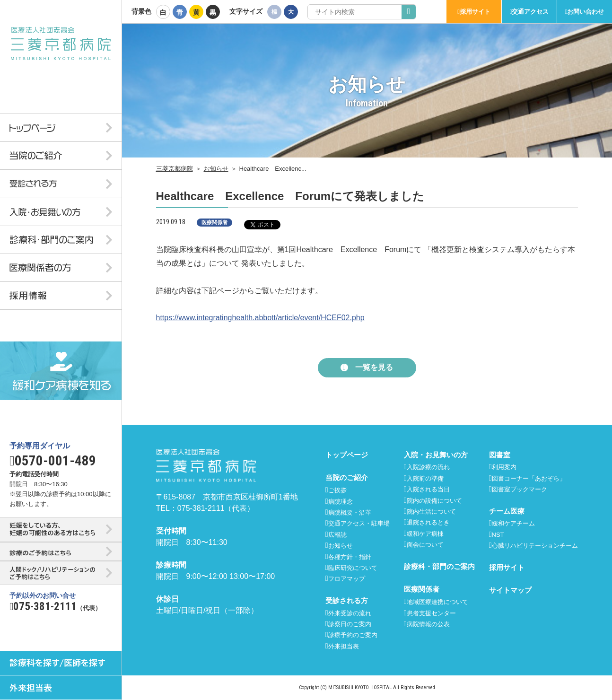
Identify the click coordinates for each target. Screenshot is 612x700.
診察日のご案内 (350, 624)
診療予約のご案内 (353, 635)
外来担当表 (344, 646)
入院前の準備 (425, 478)
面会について (425, 545)
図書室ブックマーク (520, 489)
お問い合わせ (586, 12)
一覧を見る (374, 367)
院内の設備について (434, 501)
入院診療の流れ (428, 467)
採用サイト (475, 12)
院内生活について (431, 512)
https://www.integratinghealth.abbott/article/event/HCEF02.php (260, 318)
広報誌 (337, 535)
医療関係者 (422, 589)
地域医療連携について (437, 602)
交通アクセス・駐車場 (359, 523)
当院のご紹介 (347, 477)
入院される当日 (428, 489)
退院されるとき (428, 522)
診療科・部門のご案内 (439, 566)
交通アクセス (530, 12)
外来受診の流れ (350, 613)
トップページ (347, 455)
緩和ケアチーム (513, 523)
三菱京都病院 (175, 169)
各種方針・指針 (350, 557)
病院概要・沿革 (350, 512)
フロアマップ (347, 579)
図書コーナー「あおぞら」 (529, 478)
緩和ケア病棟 (425, 534)
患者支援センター (431, 613)
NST (498, 535)
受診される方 (347, 600)
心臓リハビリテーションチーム (535, 546)
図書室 (500, 455)
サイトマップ (510, 590)
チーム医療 (507, 511)
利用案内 (504, 467)
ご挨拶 (337, 490)
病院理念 (341, 502)
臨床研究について (353, 568)
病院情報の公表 (428, 624)
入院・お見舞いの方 (436, 455)
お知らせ (216, 169)
